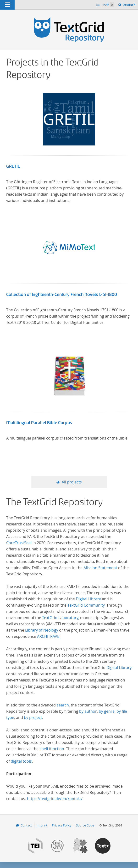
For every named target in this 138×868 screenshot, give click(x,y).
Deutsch (130, 6)
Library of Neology (42, 630)
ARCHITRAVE (48, 636)
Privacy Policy (62, 825)
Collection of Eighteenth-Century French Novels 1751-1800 (62, 295)
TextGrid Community (86, 605)
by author (88, 711)
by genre (107, 711)
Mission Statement (100, 568)
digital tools (21, 761)
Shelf (107, 5)
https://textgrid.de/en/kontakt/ (55, 799)
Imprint (42, 825)
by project (33, 717)
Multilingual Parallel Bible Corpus (39, 423)
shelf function (52, 749)
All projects (72, 482)
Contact (26, 825)
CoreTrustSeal (19, 543)
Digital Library (88, 599)
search (63, 705)
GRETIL (13, 166)
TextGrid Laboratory (60, 618)
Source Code (85, 825)
